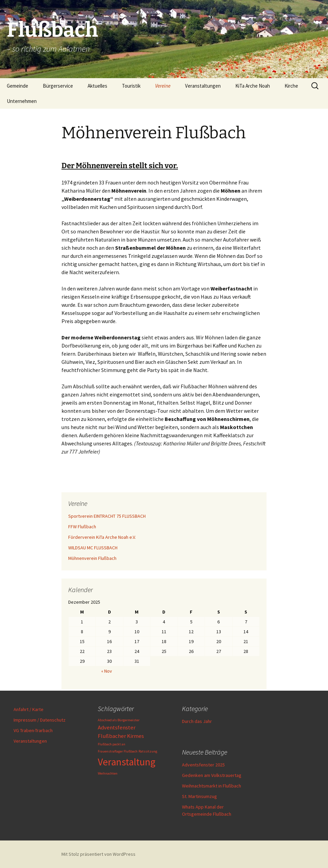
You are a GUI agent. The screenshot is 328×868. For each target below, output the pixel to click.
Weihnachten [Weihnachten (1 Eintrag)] (108, 773)
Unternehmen (22, 101)
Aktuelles (97, 86)
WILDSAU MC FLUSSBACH (93, 548)
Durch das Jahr (197, 721)
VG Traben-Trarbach (33, 730)
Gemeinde (17, 86)
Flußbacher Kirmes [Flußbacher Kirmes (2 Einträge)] (121, 736)
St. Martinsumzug (199, 796)
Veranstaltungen (203, 86)
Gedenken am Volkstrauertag (212, 775)
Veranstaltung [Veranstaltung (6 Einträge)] (127, 762)
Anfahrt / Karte (29, 709)
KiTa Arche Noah (253, 86)
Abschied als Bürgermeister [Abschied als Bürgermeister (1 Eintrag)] (119, 720)
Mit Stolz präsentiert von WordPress (98, 854)
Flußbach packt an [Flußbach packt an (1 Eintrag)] (112, 744)
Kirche (291, 86)
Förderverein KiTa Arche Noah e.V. (102, 537)
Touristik (131, 86)
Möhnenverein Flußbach (92, 558)
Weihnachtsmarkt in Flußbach (212, 786)
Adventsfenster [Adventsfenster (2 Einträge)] (117, 727)
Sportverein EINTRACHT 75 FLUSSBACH (107, 516)
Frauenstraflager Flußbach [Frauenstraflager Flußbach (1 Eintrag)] (118, 751)
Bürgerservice (58, 86)
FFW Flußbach (82, 527)
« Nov (107, 671)
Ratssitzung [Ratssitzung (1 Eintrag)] (148, 751)
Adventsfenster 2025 (203, 765)
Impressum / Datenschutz (40, 720)
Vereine (163, 86)
